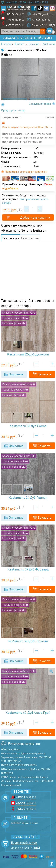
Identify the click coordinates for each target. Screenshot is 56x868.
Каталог (20, 44)
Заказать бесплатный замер (28, 38)
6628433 (26, 797)
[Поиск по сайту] (43, 31)
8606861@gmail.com (42, 14)
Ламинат (34, 44)
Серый (50, 117)
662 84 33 (15, 14)
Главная (6, 44)
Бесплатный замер (24, 842)
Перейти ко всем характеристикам (24, 172)
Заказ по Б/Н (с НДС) (43, 25)
